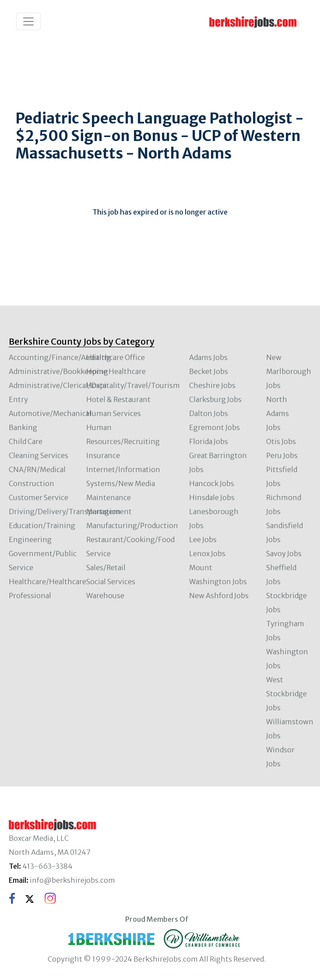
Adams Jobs (208, 357)
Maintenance (109, 497)
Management (109, 511)
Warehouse (105, 596)
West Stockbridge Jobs (287, 694)
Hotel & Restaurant (118, 399)
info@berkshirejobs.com (72, 880)
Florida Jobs (209, 441)
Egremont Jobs (215, 427)
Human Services (114, 413)
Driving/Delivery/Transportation (65, 511)
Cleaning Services (39, 455)
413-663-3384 (47, 866)
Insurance (103, 455)
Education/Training (42, 525)
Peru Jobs (282, 455)
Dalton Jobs (209, 413)
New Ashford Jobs (219, 596)
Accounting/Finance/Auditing (60, 357)
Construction (32, 483)
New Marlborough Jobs (289, 371)
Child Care (26, 441)
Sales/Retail (106, 568)
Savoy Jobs (284, 553)
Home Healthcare (116, 371)
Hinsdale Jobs (212, 497)
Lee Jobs (203, 539)
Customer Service (39, 497)
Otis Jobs (281, 441)
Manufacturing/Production (132, 525)
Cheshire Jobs (212, 385)
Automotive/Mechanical (50, 413)
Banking (23, 427)
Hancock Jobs (212, 483)
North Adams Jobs (278, 413)
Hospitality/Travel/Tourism (133, 385)
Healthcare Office (116, 357)
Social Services (111, 582)
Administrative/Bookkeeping (58, 371)
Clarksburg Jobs (215, 399)
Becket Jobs (209, 371)
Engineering (30, 539)
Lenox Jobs (207, 553)
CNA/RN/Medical (37, 469)
